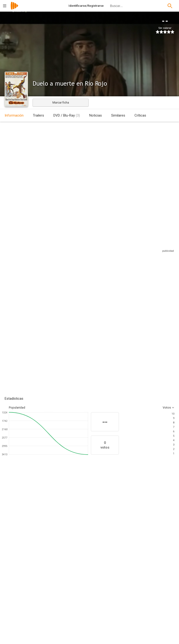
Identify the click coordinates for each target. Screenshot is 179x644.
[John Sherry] (138, 609)
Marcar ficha (61, 102)
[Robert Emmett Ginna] (138, 596)
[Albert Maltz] (138, 622)
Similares (118, 115)
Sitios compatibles (124, 245)
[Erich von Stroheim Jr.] (51, 596)
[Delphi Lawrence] (158, 533)
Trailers (38, 115)
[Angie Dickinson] (47, 533)
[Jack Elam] (131, 533)
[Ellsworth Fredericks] (51, 626)
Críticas (140, 115)
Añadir (40, 318)
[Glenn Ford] (19, 533)
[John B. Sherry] (138, 583)
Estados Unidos (15, 156)
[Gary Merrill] (103, 533)
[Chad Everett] (75, 533)
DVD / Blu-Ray (67, 115)
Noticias (96, 115)
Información (14, 115)
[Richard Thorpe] (51, 583)
